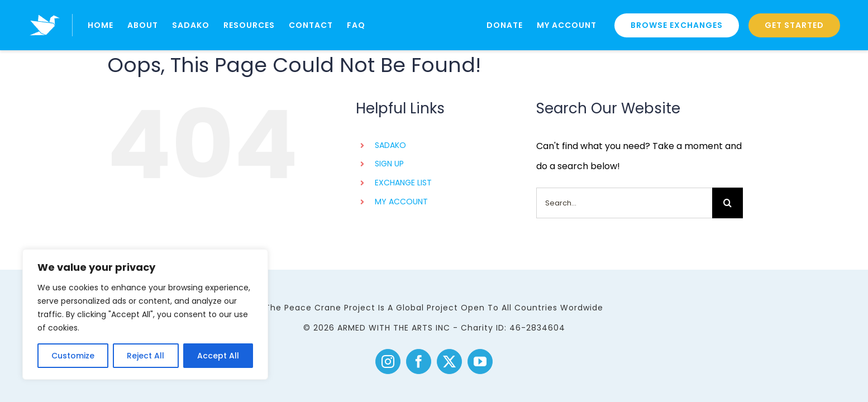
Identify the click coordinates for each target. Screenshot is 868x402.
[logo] (45, 10)
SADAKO (390, 145)
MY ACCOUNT (401, 202)
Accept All (218, 356)
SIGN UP (389, 164)
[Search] (728, 203)
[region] (145, 314)
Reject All (146, 356)
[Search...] (624, 203)
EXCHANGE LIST (403, 183)
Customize (73, 356)
